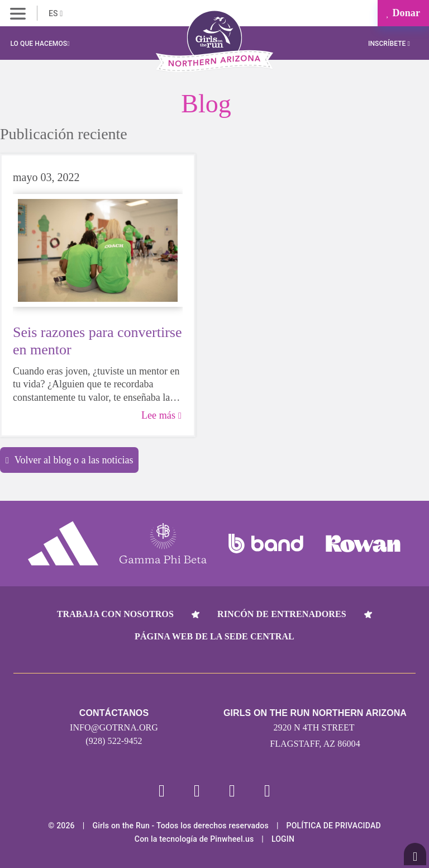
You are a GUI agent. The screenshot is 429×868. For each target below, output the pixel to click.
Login (283, 839)
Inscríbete (389, 44)
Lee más (161, 415)
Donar (403, 13)
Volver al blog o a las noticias (69, 460)
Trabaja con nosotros (115, 614)
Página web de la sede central (214, 636)
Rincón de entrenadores (282, 614)
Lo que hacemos (40, 44)
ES (56, 13)
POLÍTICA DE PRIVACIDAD (334, 826)
